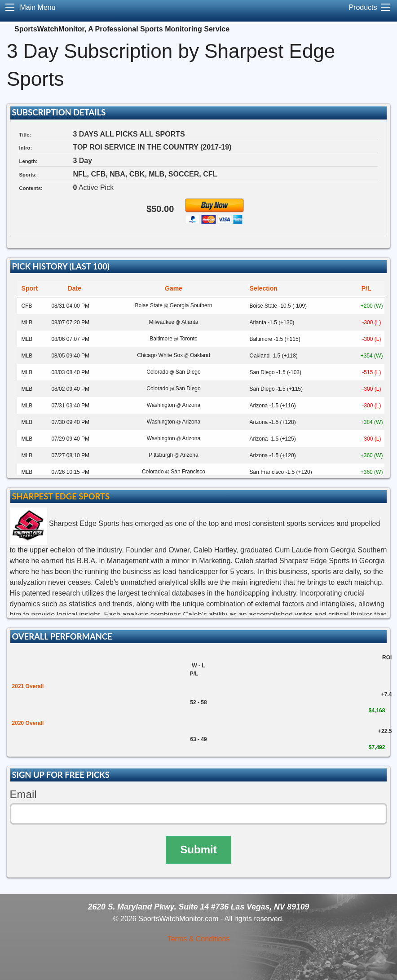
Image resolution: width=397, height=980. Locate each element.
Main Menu (37, 7)
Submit (198, 850)
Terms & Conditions (199, 939)
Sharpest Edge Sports (61, 496)
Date (75, 288)
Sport (30, 288)
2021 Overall (28, 686)
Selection (264, 288)
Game (174, 288)
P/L (366, 288)
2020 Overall (28, 723)
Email (23, 794)
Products (363, 7)
